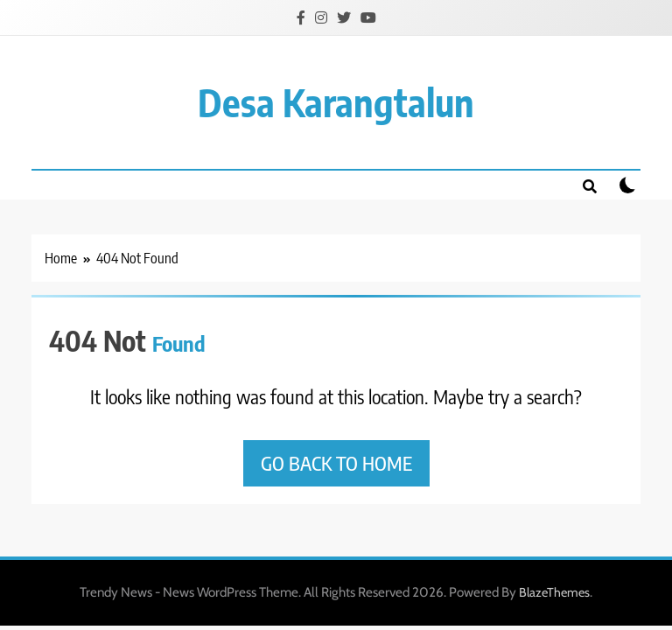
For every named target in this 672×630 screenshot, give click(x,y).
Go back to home (336, 463)
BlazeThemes (554, 592)
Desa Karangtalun (336, 102)
